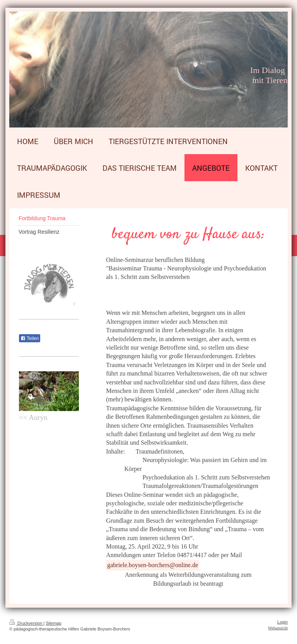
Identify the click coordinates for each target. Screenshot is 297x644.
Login (282, 622)
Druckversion (26, 623)
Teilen (30, 338)
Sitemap (53, 623)
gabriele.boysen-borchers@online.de (153, 565)
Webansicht (278, 628)
